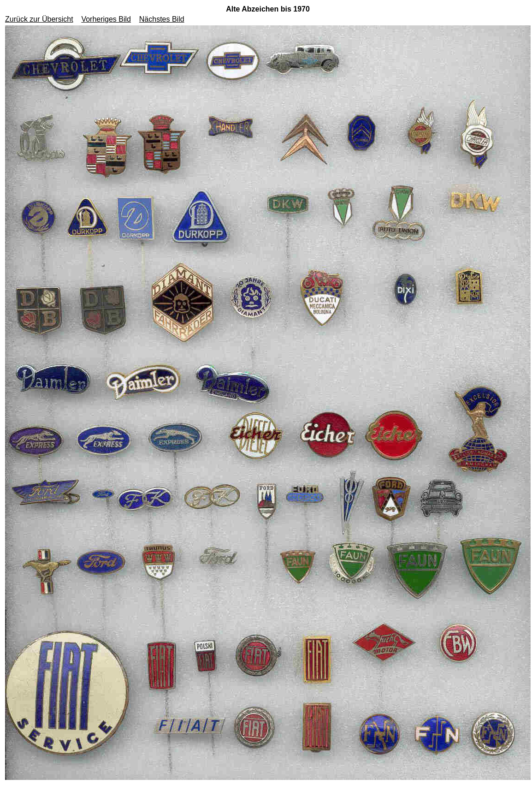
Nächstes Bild (162, 19)
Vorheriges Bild (106, 19)
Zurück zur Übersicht (39, 19)
